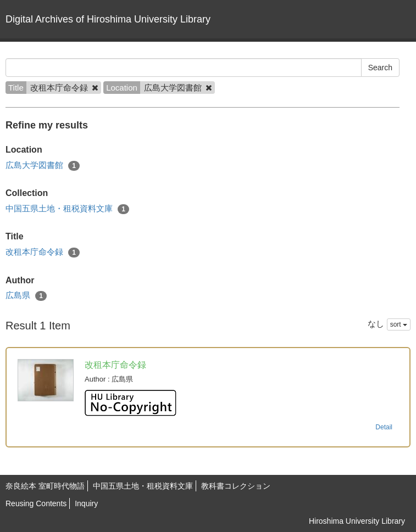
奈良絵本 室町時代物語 (45, 486)
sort (399, 324)
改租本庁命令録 (43, 252)
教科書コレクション (236, 486)
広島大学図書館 (43, 166)
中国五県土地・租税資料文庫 (67, 209)
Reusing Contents (36, 503)
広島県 (26, 296)
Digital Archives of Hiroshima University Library (108, 19)
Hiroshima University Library (357, 521)
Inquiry (86, 503)
